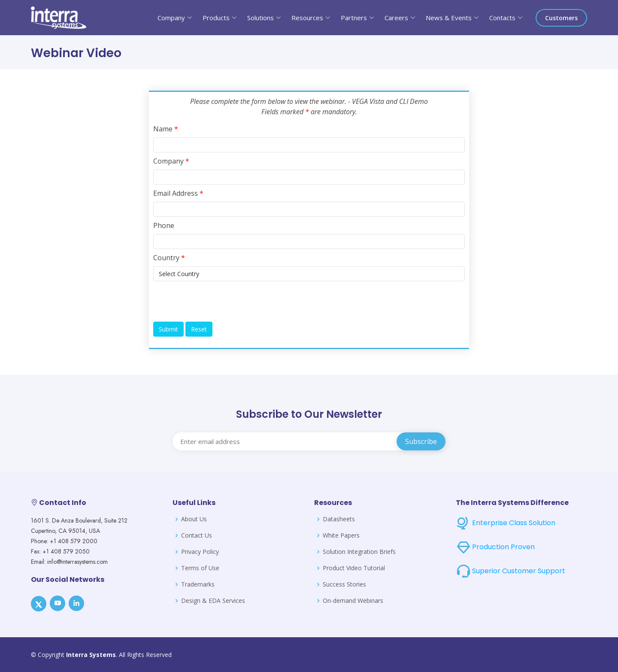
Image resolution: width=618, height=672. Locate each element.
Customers (561, 18)
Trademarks (198, 584)
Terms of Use (200, 568)
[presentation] (218, 301)
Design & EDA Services (213, 601)
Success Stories (344, 584)
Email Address (178, 193)
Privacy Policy (200, 552)
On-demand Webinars (353, 601)
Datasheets (339, 519)
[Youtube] (58, 603)
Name (166, 129)
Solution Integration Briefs (359, 552)
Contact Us (197, 535)
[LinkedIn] (76, 603)
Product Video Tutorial (354, 568)
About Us (194, 519)
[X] (39, 604)
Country (169, 258)
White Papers (341, 535)
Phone (164, 225)
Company (171, 161)
